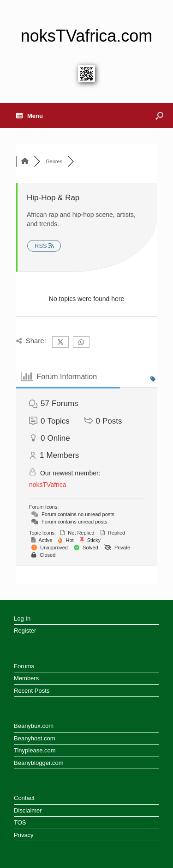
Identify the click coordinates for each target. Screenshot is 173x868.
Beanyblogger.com (39, 763)
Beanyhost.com (35, 738)
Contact (24, 798)
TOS (20, 822)
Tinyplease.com (35, 750)
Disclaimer (28, 810)
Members (26, 678)
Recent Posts (32, 691)
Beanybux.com (34, 726)
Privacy (24, 835)
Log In (22, 619)
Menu (30, 116)
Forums (24, 666)
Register (25, 631)
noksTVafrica (48, 485)
